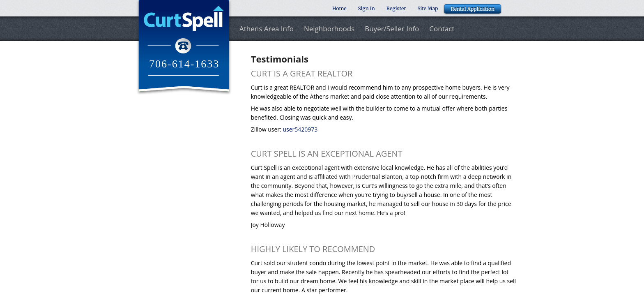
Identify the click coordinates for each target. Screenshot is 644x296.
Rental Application (473, 9)
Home (339, 8)
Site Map (428, 8)
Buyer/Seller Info (392, 29)
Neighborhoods (329, 29)
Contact (442, 29)
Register (396, 8)
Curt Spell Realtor (184, 47)
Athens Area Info (267, 29)
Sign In (367, 8)
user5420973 (300, 129)
